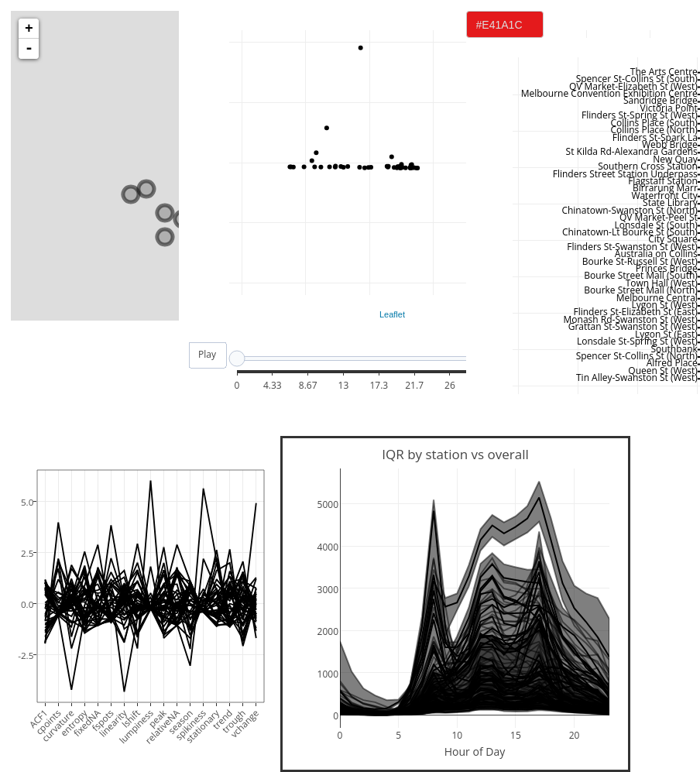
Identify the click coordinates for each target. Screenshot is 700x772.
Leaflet (392, 314)
